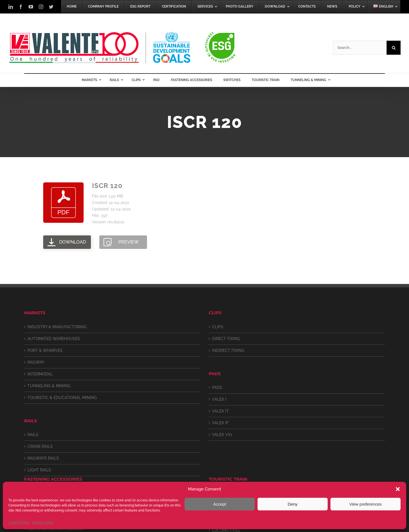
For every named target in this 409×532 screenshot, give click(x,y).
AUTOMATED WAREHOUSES (54, 339)
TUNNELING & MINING (49, 386)
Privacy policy (43, 522)
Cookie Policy (19, 522)
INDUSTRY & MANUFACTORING (57, 327)
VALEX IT (220, 411)
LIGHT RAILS (39, 470)
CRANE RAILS (40, 446)
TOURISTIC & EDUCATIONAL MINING (62, 398)
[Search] (394, 48)
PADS (217, 387)
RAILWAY (36, 362)
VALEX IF (220, 423)
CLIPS (218, 327)
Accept (220, 504)
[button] (398, 489)
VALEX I (219, 399)
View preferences (366, 504)
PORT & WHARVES (45, 350)
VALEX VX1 (222, 435)
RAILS (33, 435)
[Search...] (360, 48)
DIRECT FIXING (226, 339)
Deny (292, 504)
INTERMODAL (40, 374)
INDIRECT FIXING (228, 350)
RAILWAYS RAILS (43, 458)
